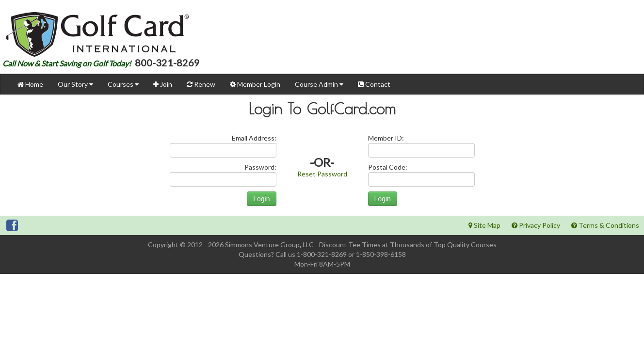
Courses (123, 84)
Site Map (484, 225)
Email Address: (254, 138)
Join (163, 84)
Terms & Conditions (605, 225)
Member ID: (386, 138)
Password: (260, 167)
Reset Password (322, 174)
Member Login (255, 84)
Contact (374, 84)
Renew (201, 84)
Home (30, 84)
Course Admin (319, 84)
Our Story (75, 84)
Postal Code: (388, 167)
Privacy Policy (536, 225)
